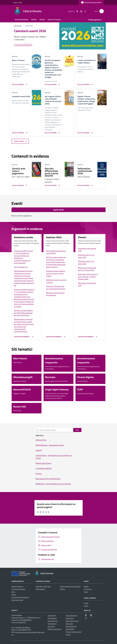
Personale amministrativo (20, 597)
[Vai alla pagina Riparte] (85, 132)
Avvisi (86, 592)
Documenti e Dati (17, 600)
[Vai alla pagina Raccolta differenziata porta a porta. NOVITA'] (52, 185)
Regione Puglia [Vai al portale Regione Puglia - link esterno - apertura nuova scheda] (18, 2)
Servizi (42, 19)
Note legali (69, 624)
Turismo (62, 589)
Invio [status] (77, 430)
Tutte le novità (20, 141)
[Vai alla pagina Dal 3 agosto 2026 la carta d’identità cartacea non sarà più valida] (52, 132)
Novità (34, 19)
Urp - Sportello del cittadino (21, 627)
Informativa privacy (72, 621)
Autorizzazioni (40, 589)
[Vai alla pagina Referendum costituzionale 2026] (85, 185)
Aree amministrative (18, 589)
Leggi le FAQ (52, 616)
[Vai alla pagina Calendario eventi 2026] (19, 132)
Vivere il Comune (54, 19)
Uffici (13, 592)
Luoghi (86, 603)
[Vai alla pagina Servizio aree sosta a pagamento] (19, 185)
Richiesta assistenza (55, 629)
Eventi (86, 606)
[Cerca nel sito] (102, 11)
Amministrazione (22, 19)
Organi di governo (17, 586)
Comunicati (88, 589)
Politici (14, 595)
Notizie (86, 586)
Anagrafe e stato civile (43, 586)
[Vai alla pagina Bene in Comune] (19, 84)
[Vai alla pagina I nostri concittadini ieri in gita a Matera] (85, 84)
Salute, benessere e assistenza (70, 586)
